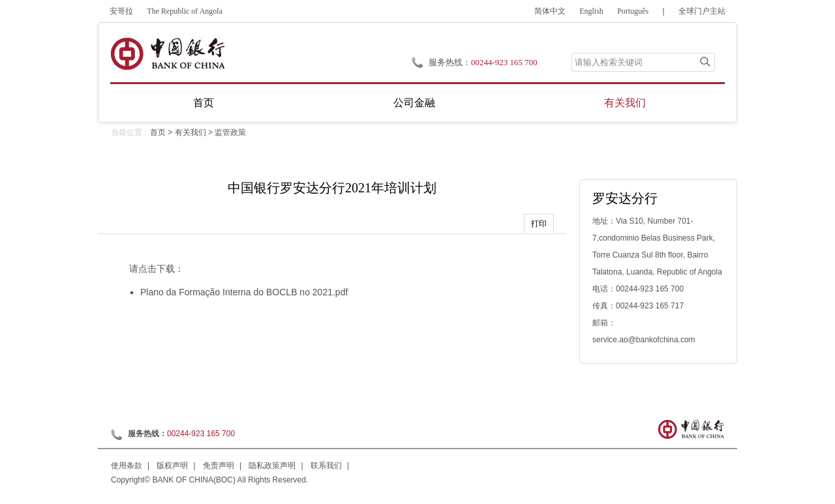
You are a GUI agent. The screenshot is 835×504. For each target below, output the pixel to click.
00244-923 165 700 (504, 62)
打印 (539, 224)
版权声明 (172, 466)
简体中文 (550, 11)
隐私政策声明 (272, 466)
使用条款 (127, 466)
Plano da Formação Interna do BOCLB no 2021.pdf (244, 292)
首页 (204, 103)
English (591, 11)
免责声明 (219, 466)
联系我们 (326, 466)
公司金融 (414, 103)
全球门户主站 (702, 11)
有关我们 (625, 103)
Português (633, 11)
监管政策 (230, 132)
